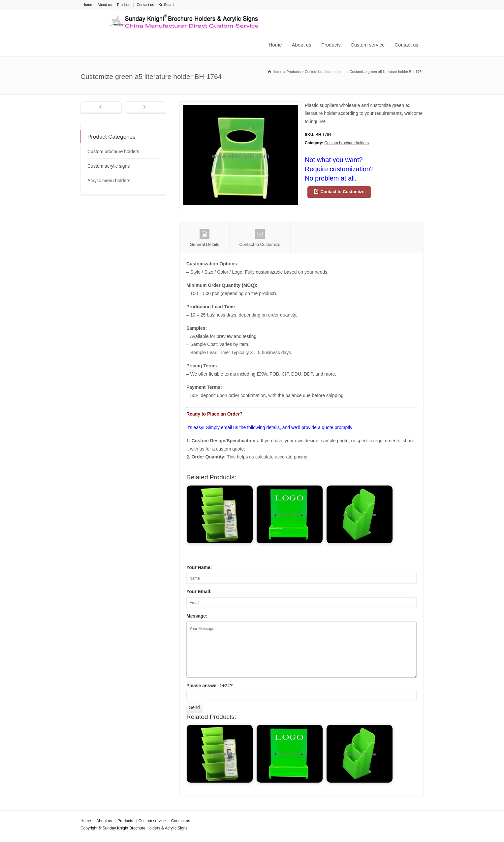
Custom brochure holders (346, 143)
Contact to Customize (342, 192)
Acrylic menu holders (109, 181)
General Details (205, 238)
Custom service (368, 45)
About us (104, 5)
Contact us (145, 5)
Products (124, 5)
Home (87, 5)
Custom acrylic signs (109, 166)
